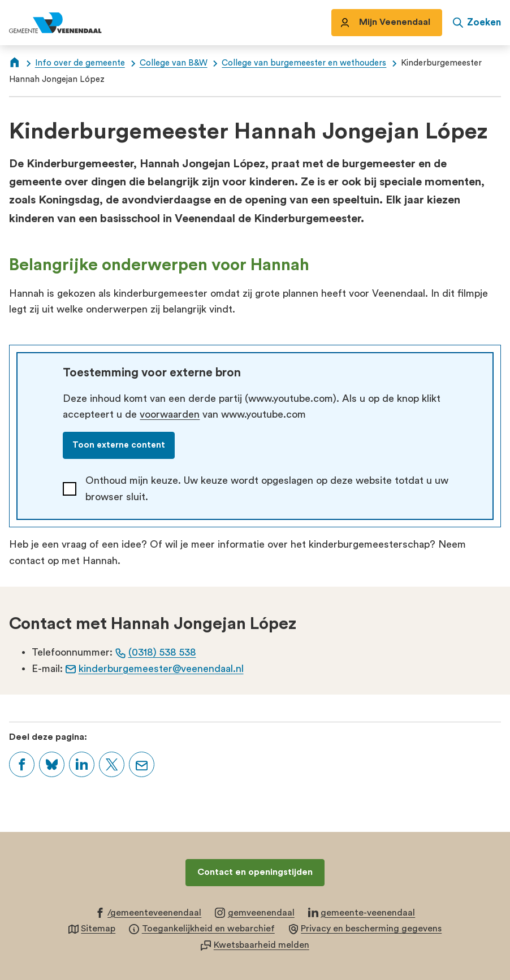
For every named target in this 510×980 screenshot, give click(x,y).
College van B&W (174, 63)
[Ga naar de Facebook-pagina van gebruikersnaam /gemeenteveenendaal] (148, 912)
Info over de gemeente (80, 63)
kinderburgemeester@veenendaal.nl (155, 669)
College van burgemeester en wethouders (304, 63)
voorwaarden (170, 414)
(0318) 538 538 (156, 652)
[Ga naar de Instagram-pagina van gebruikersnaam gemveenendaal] (255, 912)
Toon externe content (119, 445)
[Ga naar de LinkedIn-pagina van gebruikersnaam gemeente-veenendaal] (362, 912)
